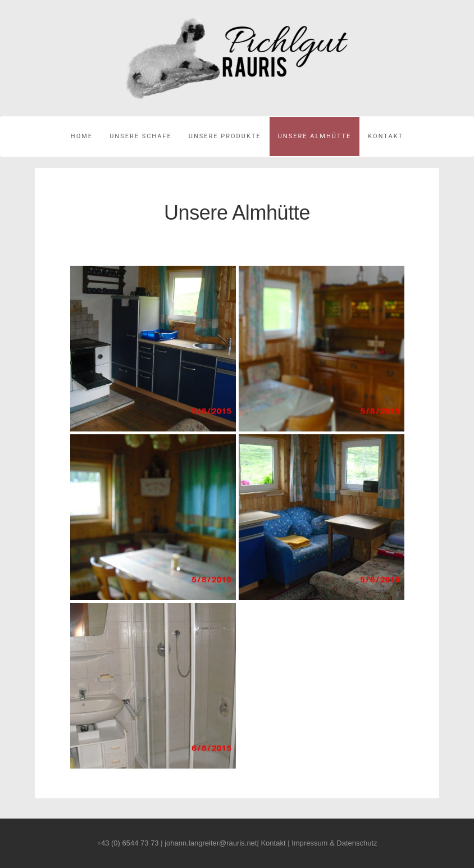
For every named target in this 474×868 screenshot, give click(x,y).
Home (82, 136)
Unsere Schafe (141, 136)
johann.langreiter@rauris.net (211, 843)
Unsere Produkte (225, 136)
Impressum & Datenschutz (334, 843)
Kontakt (386, 136)
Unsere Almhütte (315, 136)
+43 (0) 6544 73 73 (127, 843)
